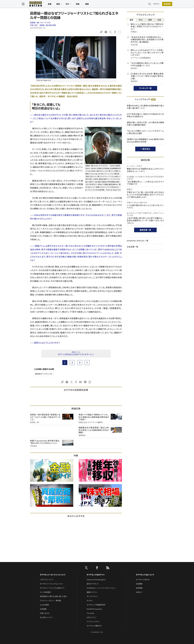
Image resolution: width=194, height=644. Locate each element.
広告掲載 (43, 609)
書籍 (95, 4)
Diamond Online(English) (96, 580)
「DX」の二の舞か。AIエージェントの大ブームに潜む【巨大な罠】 (145, 132)
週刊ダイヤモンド (93, 584)
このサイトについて (47, 580)
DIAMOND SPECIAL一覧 (138, 241)
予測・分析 (34, 25)
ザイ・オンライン (92, 596)
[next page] (87, 363)
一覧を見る (145, 149)
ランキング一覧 (145, 88)
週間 (150, 20)
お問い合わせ (45, 613)
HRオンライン (92, 617)
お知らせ (139, 592)
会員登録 (159, 4)
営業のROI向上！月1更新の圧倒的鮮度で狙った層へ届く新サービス (145, 107)
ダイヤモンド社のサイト (96, 575)
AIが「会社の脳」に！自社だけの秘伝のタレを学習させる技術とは (145, 115)
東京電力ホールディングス (44, 374)
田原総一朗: (41, 23)
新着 (58, 4)
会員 (159, 20)
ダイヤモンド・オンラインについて (53, 575)
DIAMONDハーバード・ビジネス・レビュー (101, 588)
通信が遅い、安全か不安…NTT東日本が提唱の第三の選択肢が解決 (145, 124)
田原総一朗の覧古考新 (48, 25)
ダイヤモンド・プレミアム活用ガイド (52, 588)
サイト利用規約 (45, 592)
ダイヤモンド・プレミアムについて (51, 584)
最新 (132, 20)
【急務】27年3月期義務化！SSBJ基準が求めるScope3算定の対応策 (145, 141)
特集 (86, 4)
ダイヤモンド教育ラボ (94, 626)
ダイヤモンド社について (145, 575)
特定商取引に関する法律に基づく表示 (53, 596)
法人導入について (46, 617)
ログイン (148, 4)
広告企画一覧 (133, 247)
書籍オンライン (92, 592)
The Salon (91, 613)
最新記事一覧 (145, 230)
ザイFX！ (90, 601)
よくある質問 (44, 605)
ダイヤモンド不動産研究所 (96, 605)
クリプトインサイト (93, 622)
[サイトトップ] (41, 4)
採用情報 (139, 588)
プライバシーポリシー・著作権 (50, 601)
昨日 (141, 20)
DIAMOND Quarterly (94, 609)
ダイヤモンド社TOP (143, 580)
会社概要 (139, 584)
